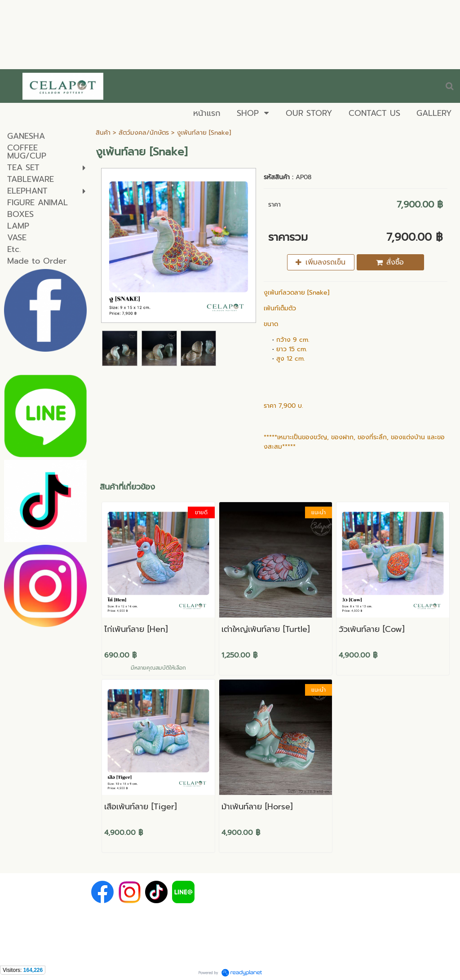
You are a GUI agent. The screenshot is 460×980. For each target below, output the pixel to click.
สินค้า (103, 133)
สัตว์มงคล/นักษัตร (145, 133)
